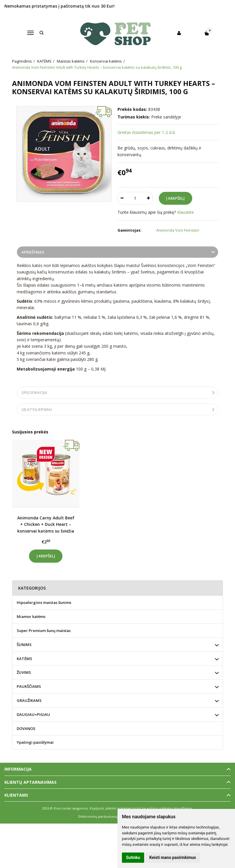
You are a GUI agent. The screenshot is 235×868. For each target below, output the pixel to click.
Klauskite (185, 212)
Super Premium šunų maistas (44, 631)
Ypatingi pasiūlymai (35, 742)
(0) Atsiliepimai (37, 409)
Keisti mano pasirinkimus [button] (173, 857)
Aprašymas (33, 252)
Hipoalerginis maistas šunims (44, 602)
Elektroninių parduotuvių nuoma (104, 816)
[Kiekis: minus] (122, 198)
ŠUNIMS (24, 645)
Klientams (16, 795)
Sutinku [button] (133, 857)
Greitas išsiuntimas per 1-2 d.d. (147, 132)
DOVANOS (26, 728)
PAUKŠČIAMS (29, 686)
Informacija (18, 769)
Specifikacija (34, 392)
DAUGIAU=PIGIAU (33, 714)
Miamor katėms (31, 616)
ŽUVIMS (24, 672)
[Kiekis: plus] (149, 198)
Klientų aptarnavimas (30, 782)
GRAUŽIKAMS (29, 700)
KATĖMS (24, 659)
